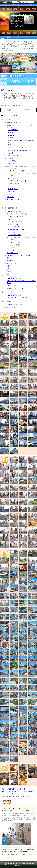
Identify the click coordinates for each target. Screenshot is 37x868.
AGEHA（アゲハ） (14, 224)
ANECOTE (12, 178)
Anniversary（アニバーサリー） (18, 230)
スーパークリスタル (14, 227)
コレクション (12, 248)
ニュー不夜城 (12, 161)
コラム (11, 791)
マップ (29, 789)
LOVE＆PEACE (13, 130)
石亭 (8, 258)
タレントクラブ (11, 307)
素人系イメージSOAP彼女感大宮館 (19, 150)
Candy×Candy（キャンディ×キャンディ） (20, 256)
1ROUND (11, 135)
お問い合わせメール (8, 796)
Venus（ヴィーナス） (13, 263)
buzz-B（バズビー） (15, 156)
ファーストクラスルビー (16, 216)
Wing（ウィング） (12, 192)
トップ (18, 789)
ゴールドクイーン (12, 194)
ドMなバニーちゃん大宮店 (16, 171)
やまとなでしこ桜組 (14, 235)
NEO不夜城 (12, 164)
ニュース (4, 791)
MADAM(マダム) (13, 189)
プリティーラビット (13, 199)
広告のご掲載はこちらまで (24, 796)
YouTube (12, 793)
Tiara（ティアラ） (14, 232)
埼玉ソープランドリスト (10, 116)
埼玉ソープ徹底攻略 (8, 789)
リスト (23, 789)
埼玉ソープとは (7, 90)
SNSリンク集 (23, 791)
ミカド (9, 202)
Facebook (5, 793)
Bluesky (31, 791)
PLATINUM (12, 132)
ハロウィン (10, 261)
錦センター (12, 285)
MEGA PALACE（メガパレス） (16, 288)
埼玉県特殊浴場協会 (11, 123)
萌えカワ (9, 271)
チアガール (10, 197)
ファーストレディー (13, 269)
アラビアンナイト (12, 253)
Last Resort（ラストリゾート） (18, 181)
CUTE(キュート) (13, 186)
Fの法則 (11, 153)
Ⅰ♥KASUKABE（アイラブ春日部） (18, 298)
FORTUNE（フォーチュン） (17, 242)
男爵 (10, 145)
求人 (16, 791)
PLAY (10, 219)
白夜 (8, 266)
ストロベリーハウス (14, 250)
